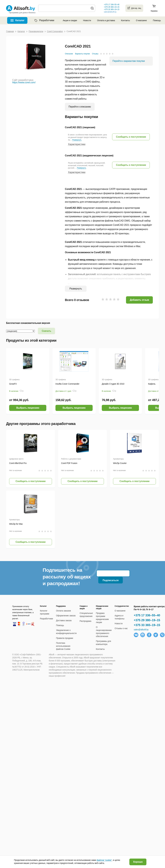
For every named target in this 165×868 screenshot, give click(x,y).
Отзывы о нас (121, 628)
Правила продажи (65, 638)
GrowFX (13, 384)
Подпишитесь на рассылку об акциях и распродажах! (67, 577)
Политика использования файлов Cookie (63, 646)
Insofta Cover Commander (67, 384)
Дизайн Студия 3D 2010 (113, 384)
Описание (69, 54)
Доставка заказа (64, 620)
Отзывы (95, 54)
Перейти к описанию (80, 107)
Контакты (125, 20)
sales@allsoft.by (110, 12)
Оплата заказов (63, 611)
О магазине (141, 20)
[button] (131, 137)
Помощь (157, 20)
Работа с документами (71, 459)
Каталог (20, 20)
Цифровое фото (16, 459)
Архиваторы (118, 459)
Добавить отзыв (139, 300)
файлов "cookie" (104, 860)
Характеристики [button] (77, 144)
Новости (87, 20)
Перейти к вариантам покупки (129, 61)
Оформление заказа (66, 616)
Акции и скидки (70, 20)
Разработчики (44, 20)
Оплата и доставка (106, 20)
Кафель (152, 384)
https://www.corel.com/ (24, 82)
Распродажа (85, 621)
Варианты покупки (82, 54)
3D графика (14, 379)
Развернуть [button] (77, 140)
